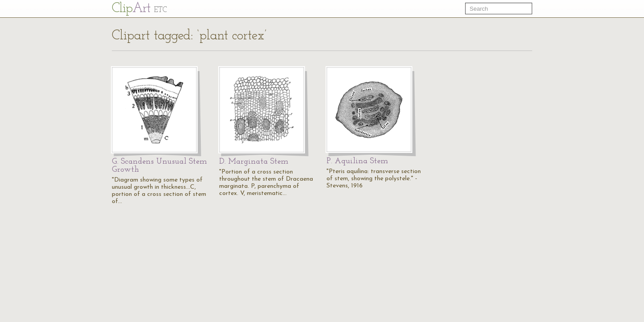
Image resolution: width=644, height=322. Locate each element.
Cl (139, 9)
